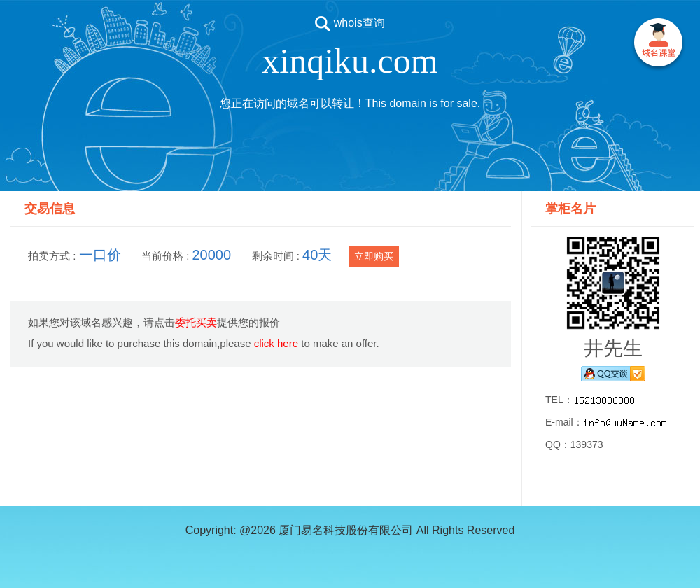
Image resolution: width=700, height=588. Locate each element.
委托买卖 (196, 322)
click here (276, 343)
